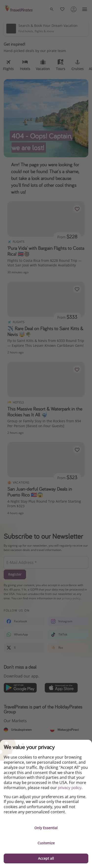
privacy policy (70, 788)
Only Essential (46, 828)
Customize (46, 843)
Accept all (46, 858)
